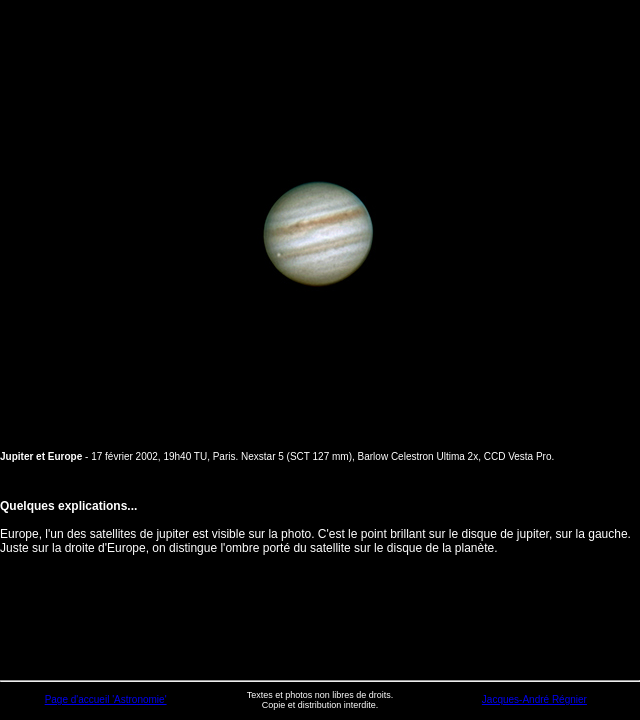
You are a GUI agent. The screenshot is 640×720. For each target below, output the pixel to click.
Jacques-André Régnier (534, 699)
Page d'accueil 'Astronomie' (106, 699)
